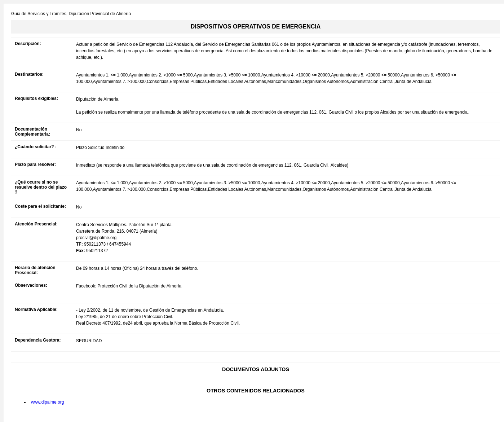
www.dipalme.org (47, 402)
